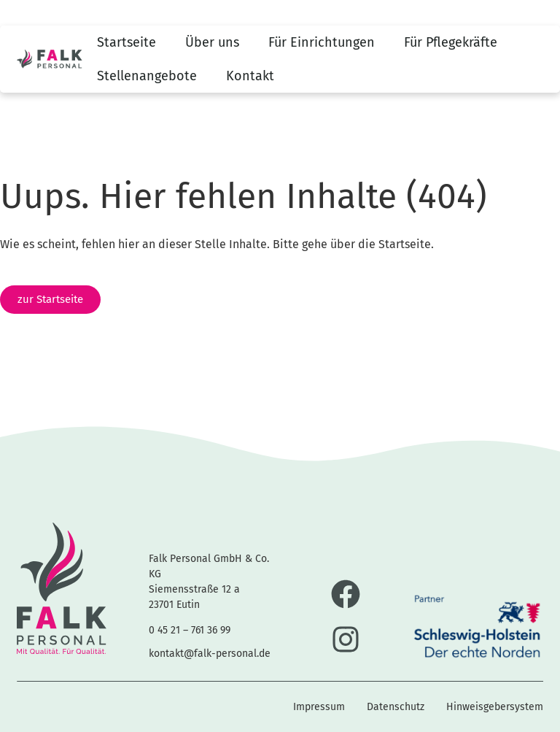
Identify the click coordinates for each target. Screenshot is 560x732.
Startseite (127, 42)
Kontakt (250, 76)
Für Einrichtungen (322, 42)
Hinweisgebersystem (495, 707)
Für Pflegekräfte (451, 42)
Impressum (319, 707)
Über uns (212, 42)
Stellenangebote (147, 76)
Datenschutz (396, 707)
